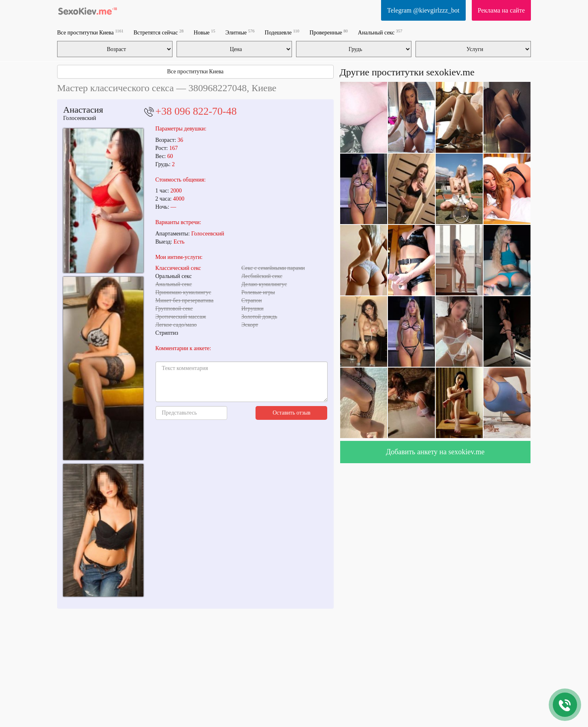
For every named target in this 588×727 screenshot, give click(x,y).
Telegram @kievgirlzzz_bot (423, 10)
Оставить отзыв (292, 413)
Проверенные (329, 32)
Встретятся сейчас (159, 32)
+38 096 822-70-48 (196, 111)
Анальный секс (380, 32)
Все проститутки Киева (90, 32)
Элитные (240, 32)
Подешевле (282, 32)
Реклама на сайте (501, 10)
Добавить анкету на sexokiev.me (435, 452)
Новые (204, 32)
